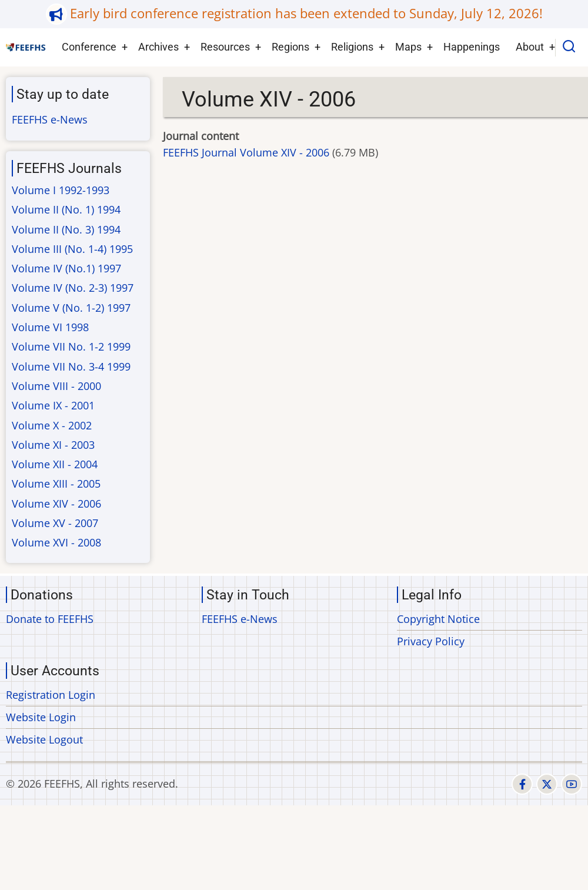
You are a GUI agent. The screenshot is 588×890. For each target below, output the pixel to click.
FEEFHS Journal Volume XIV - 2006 (246, 152)
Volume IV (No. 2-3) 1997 (73, 288)
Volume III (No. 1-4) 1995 (72, 249)
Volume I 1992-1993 (61, 190)
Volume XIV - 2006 (56, 504)
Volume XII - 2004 (55, 464)
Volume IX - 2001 (53, 405)
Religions (352, 47)
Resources (225, 47)
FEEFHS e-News (50, 119)
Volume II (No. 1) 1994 (66, 209)
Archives (158, 47)
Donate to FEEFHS (50, 619)
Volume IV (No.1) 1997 (66, 268)
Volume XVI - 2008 (56, 542)
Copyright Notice (438, 619)
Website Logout (44, 739)
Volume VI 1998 (50, 327)
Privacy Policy (431, 641)
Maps (408, 47)
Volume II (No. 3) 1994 (66, 229)
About (530, 47)
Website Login (41, 717)
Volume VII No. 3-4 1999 (71, 366)
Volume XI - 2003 (53, 445)
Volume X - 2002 (52, 425)
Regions (290, 47)
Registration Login (51, 695)
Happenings (472, 47)
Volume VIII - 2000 (56, 386)
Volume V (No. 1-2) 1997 (71, 308)
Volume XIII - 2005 (56, 484)
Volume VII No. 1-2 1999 (71, 346)
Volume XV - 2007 (55, 523)
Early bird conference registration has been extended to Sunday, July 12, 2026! (306, 13)
